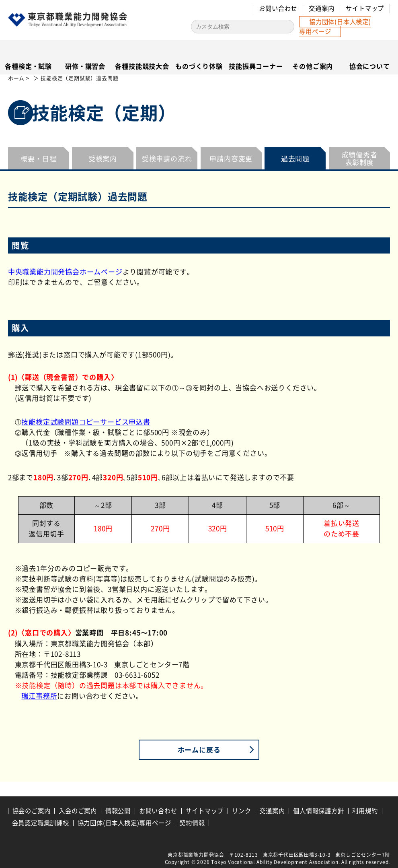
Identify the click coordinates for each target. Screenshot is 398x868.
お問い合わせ (278, 8)
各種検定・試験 (28, 66)
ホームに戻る (199, 749)
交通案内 (321, 8)
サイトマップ (365, 8)
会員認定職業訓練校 (41, 823)
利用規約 (365, 811)
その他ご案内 (313, 66)
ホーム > (19, 78)
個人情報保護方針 (318, 811)
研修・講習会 (85, 66)
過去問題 (295, 159)
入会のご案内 (78, 811)
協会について (370, 66)
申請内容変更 (231, 159)
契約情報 (192, 823)
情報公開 (118, 811)
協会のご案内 (32, 811)
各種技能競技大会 (142, 66)
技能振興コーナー (256, 66)
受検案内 (103, 159)
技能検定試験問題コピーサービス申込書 (86, 422)
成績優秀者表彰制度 (360, 159)
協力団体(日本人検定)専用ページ (335, 27)
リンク (241, 811)
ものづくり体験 (199, 66)
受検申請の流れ (167, 159)
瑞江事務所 (39, 696)
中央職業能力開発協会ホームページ (65, 272)
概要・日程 (38, 159)
